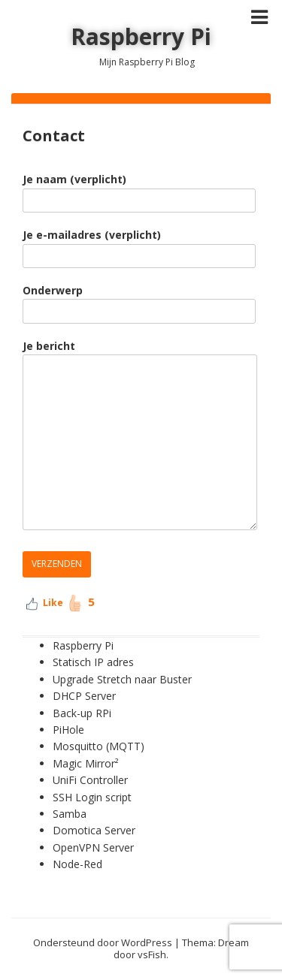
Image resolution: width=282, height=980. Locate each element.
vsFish (152, 954)
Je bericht (140, 436)
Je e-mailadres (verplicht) (139, 245)
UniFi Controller (90, 780)
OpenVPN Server (93, 847)
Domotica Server (94, 830)
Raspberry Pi (141, 36)
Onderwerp (139, 300)
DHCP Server (84, 696)
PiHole (68, 730)
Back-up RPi (82, 713)
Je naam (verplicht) (139, 189)
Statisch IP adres (93, 662)
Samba (70, 814)
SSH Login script (92, 797)
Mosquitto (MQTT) (99, 746)
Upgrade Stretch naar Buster (122, 679)
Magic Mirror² (87, 763)
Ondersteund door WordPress (103, 942)
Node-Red (77, 864)
